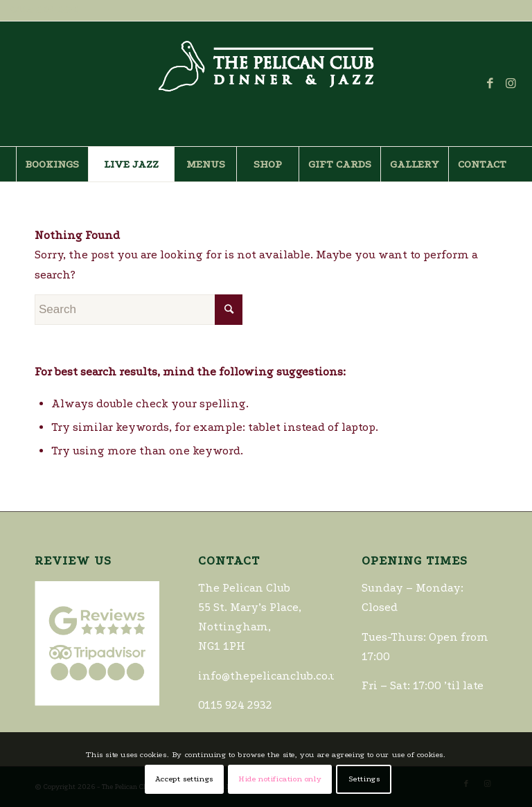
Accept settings (184, 779)
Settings (364, 779)
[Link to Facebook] (490, 84)
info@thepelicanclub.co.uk (271, 676)
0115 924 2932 (44, 9)
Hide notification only (280, 779)
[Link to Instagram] (511, 84)
